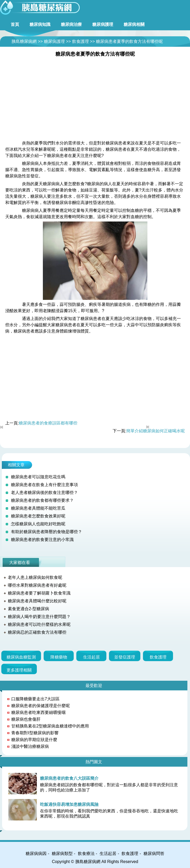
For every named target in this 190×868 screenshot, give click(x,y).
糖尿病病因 (36, 854)
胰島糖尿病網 (24, 41)
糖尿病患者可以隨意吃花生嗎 (38, 477)
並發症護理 (125, 657)
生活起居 (91, 657)
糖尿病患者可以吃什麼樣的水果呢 (39, 624)
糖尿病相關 (134, 24)
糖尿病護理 (103, 24)
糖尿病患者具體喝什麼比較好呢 (37, 601)
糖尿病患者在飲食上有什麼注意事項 (44, 485)
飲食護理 (80, 41)
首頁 (15, 24)
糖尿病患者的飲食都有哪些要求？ (42, 500)
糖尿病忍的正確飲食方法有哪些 (37, 632)
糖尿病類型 (62, 854)
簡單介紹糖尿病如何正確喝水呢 (156, 431)
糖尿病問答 (154, 854)
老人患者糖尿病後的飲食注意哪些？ (44, 493)
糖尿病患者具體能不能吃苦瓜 (38, 508)
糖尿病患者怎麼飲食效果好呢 (38, 516)
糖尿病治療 (71, 24)
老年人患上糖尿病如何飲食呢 (35, 577)
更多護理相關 (19, 670)
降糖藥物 (59, 657)
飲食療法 (86, 854)
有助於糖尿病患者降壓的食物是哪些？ (47, 532)
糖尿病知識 (40, 24)
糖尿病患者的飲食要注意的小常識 (42, 540)
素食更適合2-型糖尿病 (28, 609)
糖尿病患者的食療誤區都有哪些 (48, 423)
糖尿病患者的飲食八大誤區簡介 (69, 778)
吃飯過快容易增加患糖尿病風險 (69, 804)
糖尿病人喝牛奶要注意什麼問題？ (39, 617)
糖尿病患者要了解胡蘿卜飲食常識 (39, 593)
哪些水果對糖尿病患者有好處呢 (37, 585)
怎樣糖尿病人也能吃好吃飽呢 (38, 524)
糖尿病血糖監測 (21, 657)
